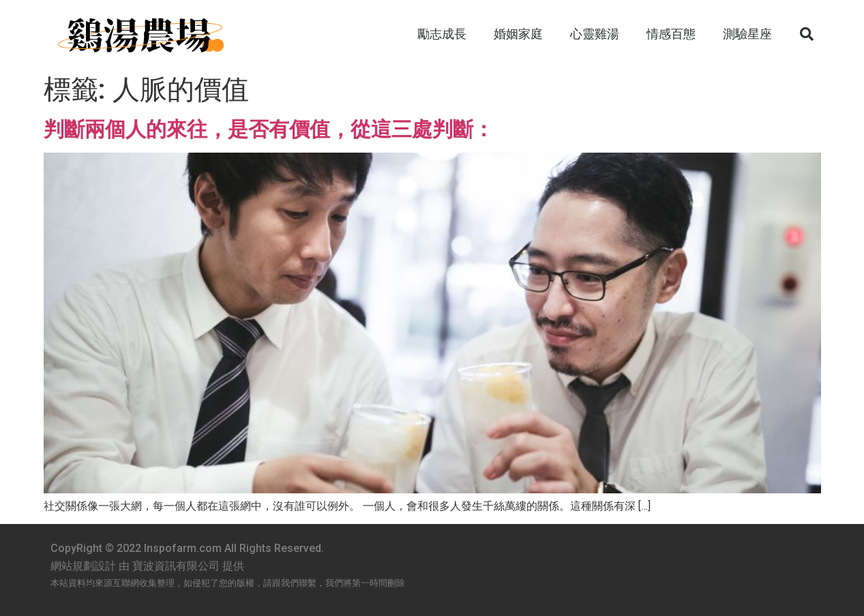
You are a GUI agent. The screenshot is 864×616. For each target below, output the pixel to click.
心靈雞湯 (595, 34)
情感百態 (671, 34)
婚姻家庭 (518, 34)
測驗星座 (747, 34)
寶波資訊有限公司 (176, 566)
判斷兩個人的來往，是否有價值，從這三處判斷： (269, 129)
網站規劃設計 (83, 566)
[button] (807, 34)
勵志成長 (442, 34)
